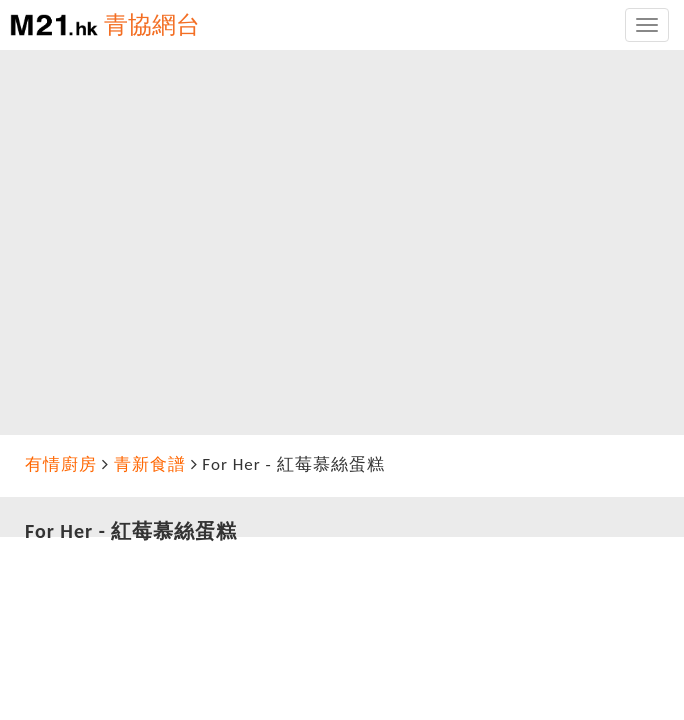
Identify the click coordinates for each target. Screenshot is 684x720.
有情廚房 (61, 464)
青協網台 (152, 24)
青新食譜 (150, 464)
